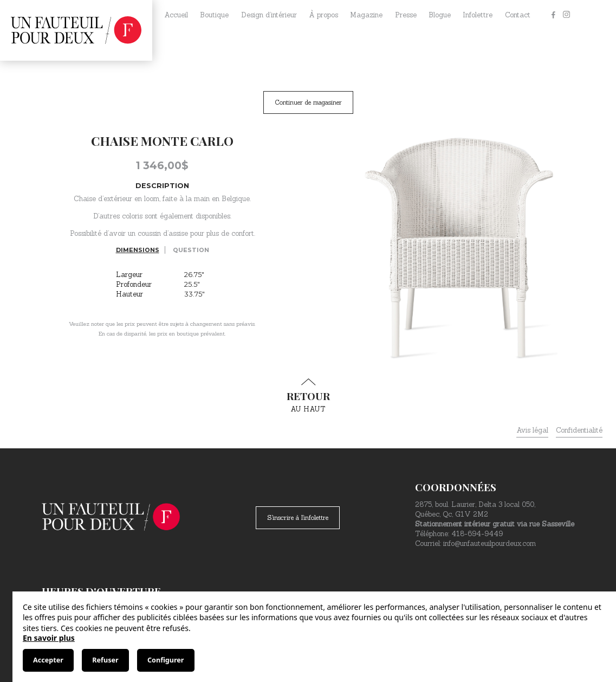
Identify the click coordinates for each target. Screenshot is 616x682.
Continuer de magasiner (308, 102)
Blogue (440, 15)
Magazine (366, 15)
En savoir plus (49, 638)
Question (191, 250)
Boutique (214, 15)
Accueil (176, 15)
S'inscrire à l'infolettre (298, 517)
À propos (323, 15)
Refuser (105, 660)
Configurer (166, 660)
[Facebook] (553, 15)
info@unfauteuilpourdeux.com (489, 543)
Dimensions (138, 250)
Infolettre (478, 15)
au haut (308, 396)
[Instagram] (566, 15)
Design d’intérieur (269, 15)
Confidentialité (579, 430)
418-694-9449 (477, 534)
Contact (518, 15)
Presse (406, 15)
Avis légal (532, 430)
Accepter (48, 660)
